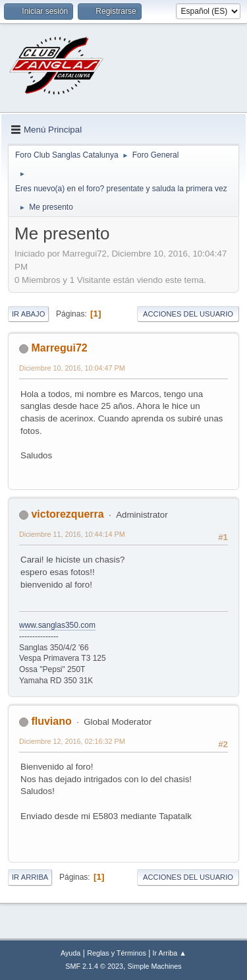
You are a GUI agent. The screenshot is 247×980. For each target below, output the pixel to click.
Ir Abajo (28, 314)
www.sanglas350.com (57, 625)
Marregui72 (59, 348)
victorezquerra (67, 514)
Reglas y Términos (117, 953)
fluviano (51, 721)
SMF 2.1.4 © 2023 (94, 966)
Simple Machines (155, 966)
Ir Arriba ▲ (170, 953)
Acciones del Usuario (188, 314)
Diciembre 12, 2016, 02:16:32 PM (72, 741)
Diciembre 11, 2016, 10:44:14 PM (72, 534)
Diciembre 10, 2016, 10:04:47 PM (72, 368)
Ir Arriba (30, 877)
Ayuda (70, 953)
